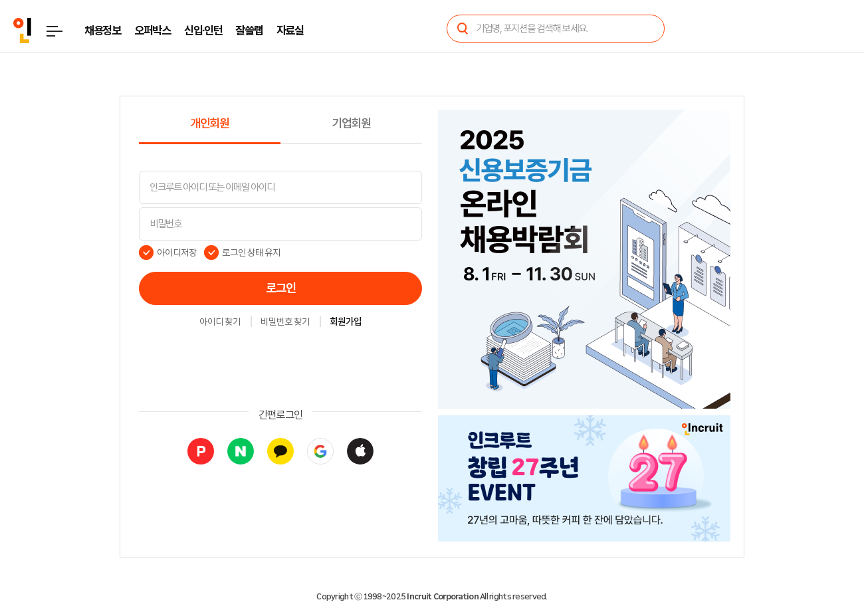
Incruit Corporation (442, 597)
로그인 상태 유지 (252, 253)
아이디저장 (177, 253)
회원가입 (346, 322)
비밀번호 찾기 (285, 322)
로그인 (281, 288)
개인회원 (210, 124)
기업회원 (351, 124)
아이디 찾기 (220, 322)
